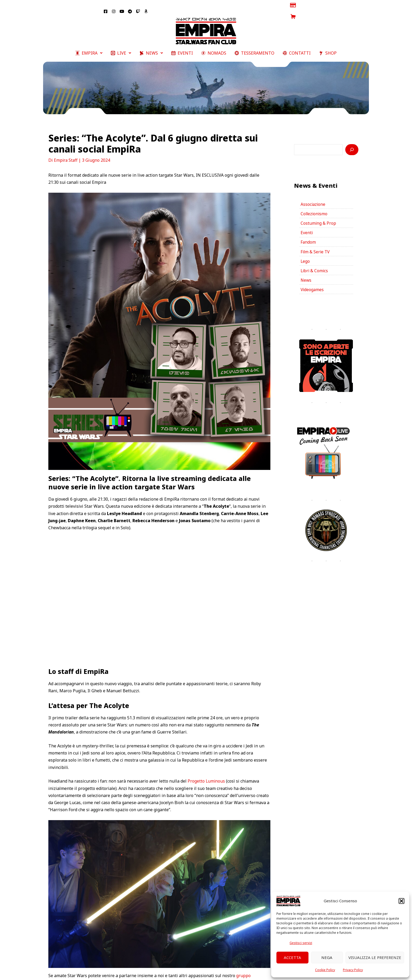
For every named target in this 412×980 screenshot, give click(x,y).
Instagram (199, 974)
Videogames (313, 283)
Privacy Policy (353, 970)
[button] (401, 901)
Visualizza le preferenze (375, 957)
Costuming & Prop (318, 215)
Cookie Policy (325, 970)
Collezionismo (315, 206)
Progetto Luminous (207, 772)
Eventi (307, 225)
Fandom (308, 235)
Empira (154, 974)
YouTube (255, 974)
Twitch (235, 974)
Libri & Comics (315, 264)
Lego (305, 254)
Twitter (219, 974)
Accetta (292, 957)
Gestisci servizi (301, 943)
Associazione (313, 196)
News (306, 274)
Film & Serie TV (316, 244)
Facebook (178, 974)
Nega (327, 957)
